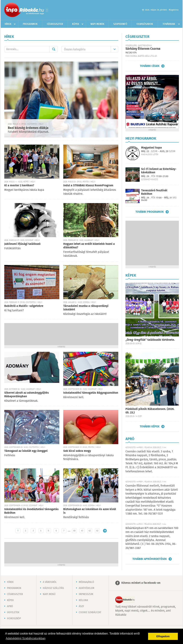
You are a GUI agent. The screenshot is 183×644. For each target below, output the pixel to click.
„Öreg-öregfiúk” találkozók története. (150, 340)
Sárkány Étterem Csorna (143, 49)
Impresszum (86, 594)
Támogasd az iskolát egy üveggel (26, 451)
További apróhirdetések (150, 559)
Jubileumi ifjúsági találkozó (22, 244)
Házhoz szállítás (53, 588)
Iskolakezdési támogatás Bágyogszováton (91, 393)
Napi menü (49, 594)
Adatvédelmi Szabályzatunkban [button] (26, 638)
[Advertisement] (61, 334)
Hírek (8, 24)
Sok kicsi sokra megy (77, 451)
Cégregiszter (55, 24)
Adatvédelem (87, 588)
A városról (50, 582)
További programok (150, 212)
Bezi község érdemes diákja (28, 128)
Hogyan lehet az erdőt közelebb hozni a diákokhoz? (89, 246)
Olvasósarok (145, 24)
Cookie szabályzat (90, 612)
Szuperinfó (120, 24)
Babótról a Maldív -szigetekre (24, 306)
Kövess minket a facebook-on (141, 583)
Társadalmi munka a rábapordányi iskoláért (86, 308)
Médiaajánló (86, 582)
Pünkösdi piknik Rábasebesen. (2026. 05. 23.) (150, 411)
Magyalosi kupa (151, 148)
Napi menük (97, 24)
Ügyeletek (13, 612)
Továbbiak (169, 24)
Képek (76, 24)
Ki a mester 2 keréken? (19, 186)
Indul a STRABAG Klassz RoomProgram (88, 186)
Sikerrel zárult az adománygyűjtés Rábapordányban (27, 395)
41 (82, 531)
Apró (10, 606)
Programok (30, 24)
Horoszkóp (14, 619)
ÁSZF (81, 606)
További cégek (150, 66)
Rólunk (83, 600)
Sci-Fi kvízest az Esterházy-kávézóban (159, 171)
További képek (150, 426)
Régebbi (105, 531)
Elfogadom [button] (163, 636)
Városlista (47, 10)
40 (74, 531)
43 (97, 531)
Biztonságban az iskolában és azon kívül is (90, 511)
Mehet (54, 49)
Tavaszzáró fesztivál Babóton (154, 192)
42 (90, 531)
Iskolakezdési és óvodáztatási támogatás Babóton (31, 511)
